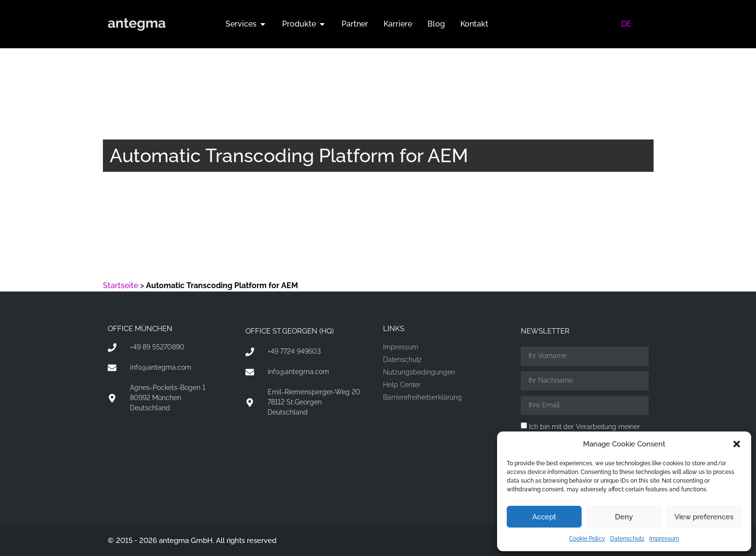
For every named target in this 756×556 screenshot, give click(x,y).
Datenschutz (627, 539)
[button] (737, 444)
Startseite (121, 285)
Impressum (664, 539)
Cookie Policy (587, 539)
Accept (544, 517)
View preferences (704, 517)
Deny (624, 517)
